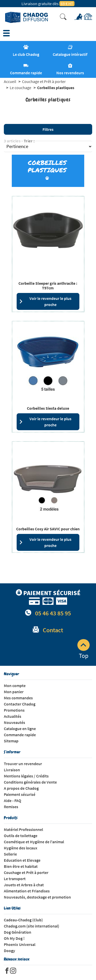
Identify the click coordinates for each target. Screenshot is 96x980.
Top (83, 649)
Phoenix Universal (20, 944)
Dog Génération (18, 932)
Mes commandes (18, 698)
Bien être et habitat (21, 866)
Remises (11, 807)
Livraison (12, 770)
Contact (53, 630)
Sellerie (10, 854)
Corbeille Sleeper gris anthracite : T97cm (48, 286)
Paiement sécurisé (20, 794)
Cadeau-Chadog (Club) (23, 920)
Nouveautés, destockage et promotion (37, 897)
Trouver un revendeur (23, 764)
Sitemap (11, 741)
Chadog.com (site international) (31, 926)
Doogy (9, 951)
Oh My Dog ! (14, 938)
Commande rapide (20, 735)
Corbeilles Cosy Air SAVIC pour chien (48, 529)
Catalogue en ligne (20, 729)
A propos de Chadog (21, 788)
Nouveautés (14, 722)
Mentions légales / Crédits (26, 776)
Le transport (15, 879)
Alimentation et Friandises (27, 891)
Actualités (13, 716)
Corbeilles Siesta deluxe (48, 408)
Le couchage (20, 88)
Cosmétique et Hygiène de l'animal (34, 842)
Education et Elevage (22, 860)
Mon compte (15, 686)
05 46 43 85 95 (53, 613)
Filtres (48, 129)
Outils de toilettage (21, 836)
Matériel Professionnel (23, 829)
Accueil (10, 81)
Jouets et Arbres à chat (24, 885)
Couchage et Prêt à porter (44, 81)
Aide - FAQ (13, 800)
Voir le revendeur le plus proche (45, 301)
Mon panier (14, 692)
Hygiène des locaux (21, 848)
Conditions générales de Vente (30, 782)
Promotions (14, 710)
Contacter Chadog (20, 704)
